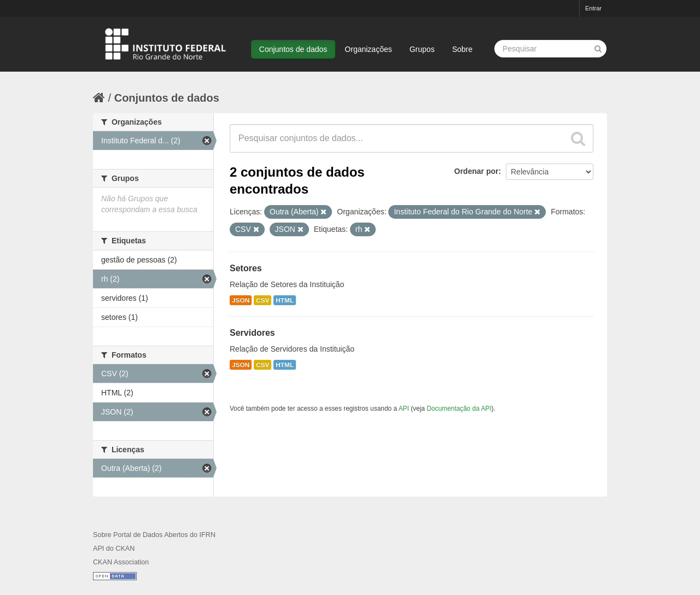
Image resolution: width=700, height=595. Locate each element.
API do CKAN (114, 549)
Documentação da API (459, 409)
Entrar (593, 8)
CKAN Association (121, 562)
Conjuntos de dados (293, 49)
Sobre (462, 49)
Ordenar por (477, 171)
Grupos (422, 49)
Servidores (252, 333)
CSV (262, 300)
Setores (246, 268)
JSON (241, 300)
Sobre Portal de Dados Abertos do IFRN (154, 535)
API (404, 409)
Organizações (368, 49)
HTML (285, 300)
